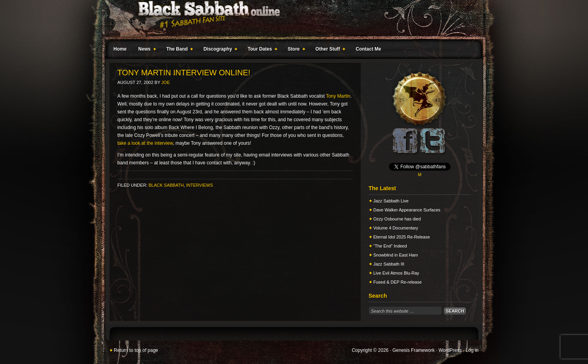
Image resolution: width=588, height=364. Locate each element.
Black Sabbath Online (290, 20)
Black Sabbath (166, 185)
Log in (472, 350)
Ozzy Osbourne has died (397, 219)
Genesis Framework (414, 350)
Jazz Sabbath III (389, 264)
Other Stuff (329, 50)
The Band (178, 50)
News (145, 50)
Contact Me (368, 49)
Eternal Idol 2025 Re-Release (402, 237)
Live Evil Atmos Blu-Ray (396, 273)
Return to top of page (136, 350)
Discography (219, 50)
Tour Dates (261, 50)
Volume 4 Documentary (396, 228)
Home (120, 49)
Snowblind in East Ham (396, 255)
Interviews (199, 185)
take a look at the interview (145, 143)
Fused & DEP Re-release (397, 282)
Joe (165, 82)
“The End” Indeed (390, 246)
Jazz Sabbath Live (391, 201)
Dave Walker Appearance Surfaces (407, 210)
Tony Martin (338, 96)
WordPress (450, 350)
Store (295, 50)
